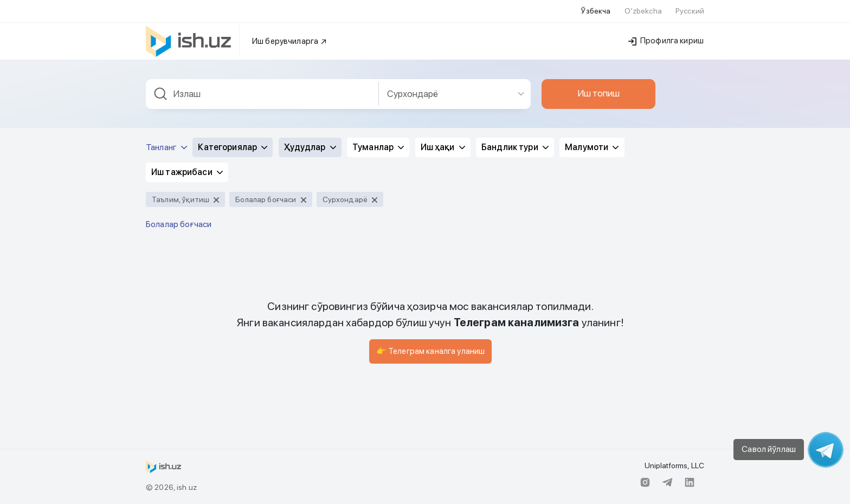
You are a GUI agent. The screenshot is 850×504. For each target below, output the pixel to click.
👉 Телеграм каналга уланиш (431, 351)
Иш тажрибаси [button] (187, 172)
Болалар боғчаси (179, 224)
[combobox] (262, 94)
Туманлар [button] (378, 147)
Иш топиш (598, 93)
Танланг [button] (166, 147)
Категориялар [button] (233, 147)
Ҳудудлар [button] (310, 147)
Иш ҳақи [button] (443, 147)
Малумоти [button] (592, 147)
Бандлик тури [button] (515, 147)
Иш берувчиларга (290, 41)
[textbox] (262, 94)
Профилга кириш (666, 41)
